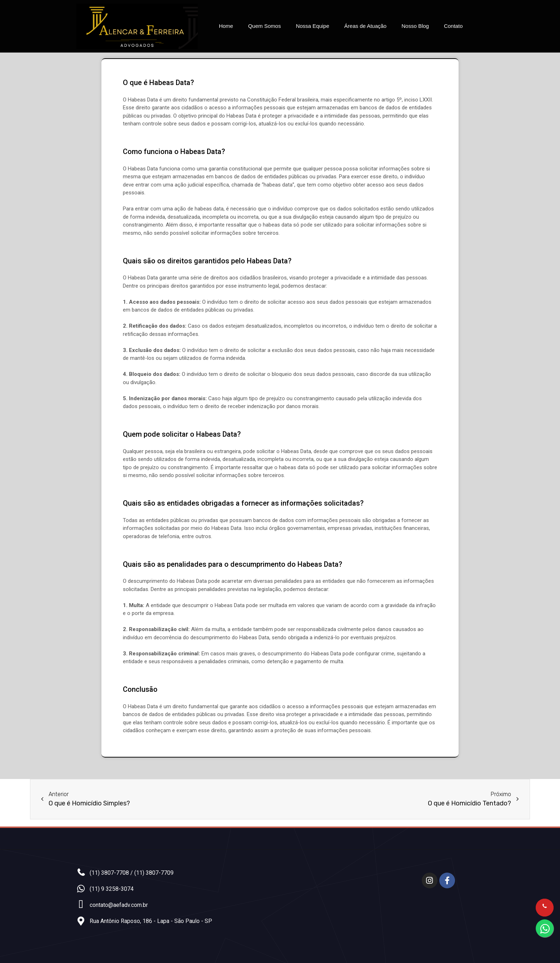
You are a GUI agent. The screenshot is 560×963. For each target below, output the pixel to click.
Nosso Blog (415, 26)
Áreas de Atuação (365, 26)
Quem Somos (265, 26)
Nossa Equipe (312, 26)
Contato (453, 26)
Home (226, 26)
